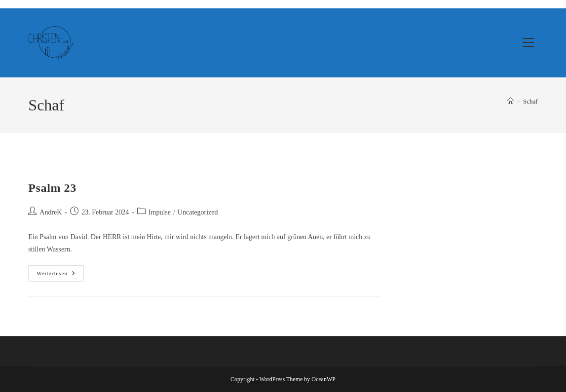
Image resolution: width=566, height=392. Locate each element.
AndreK (51, 212)
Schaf (530, 101)
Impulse (160, 212)
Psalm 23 (52, 188)
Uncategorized (198, 212)
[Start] (510, 101)
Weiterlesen (60, 276)
